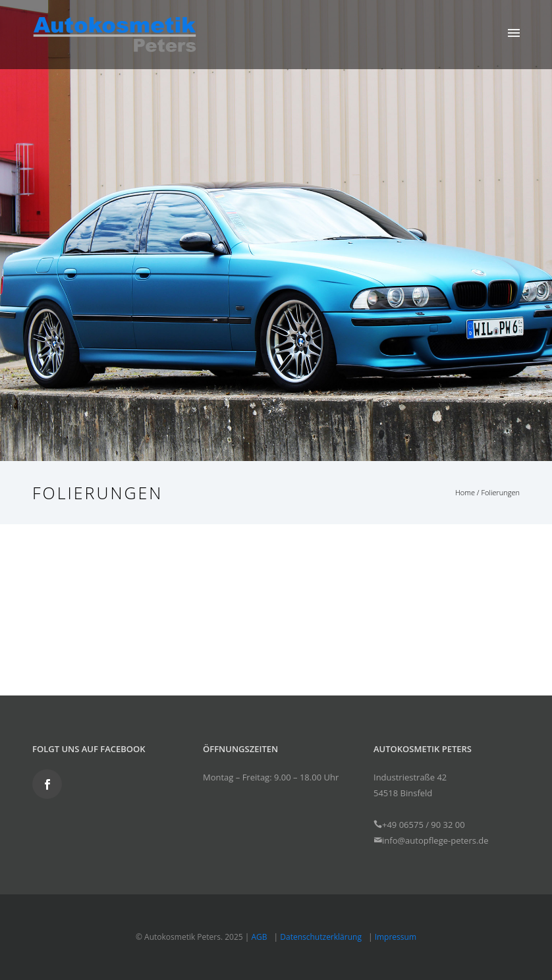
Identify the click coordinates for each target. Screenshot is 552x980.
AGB (260, 937)
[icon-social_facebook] (47, 784)
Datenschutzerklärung (321, 937)
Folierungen (500, 492)
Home (465, 492)
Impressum (396, 937)
